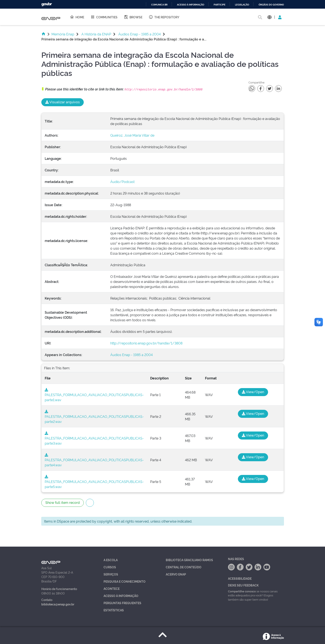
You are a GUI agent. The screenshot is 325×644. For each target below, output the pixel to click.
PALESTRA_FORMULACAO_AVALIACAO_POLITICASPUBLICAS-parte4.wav (94, 460)
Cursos (110, 567)
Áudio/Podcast (122, 182)
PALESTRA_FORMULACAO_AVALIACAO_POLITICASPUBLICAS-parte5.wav (94, 482)
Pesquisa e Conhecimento (125, 581)
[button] (269, 17)
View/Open (253, 392)
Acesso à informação (191, 5)
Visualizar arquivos (63, 102)
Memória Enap (63, 34)
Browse (133, 17)
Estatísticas (114, 610)
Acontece (112, 588)
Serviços (111, 574)
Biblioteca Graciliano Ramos (189, 560)
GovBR (47, 4)
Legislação (242, 5)
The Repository (164, 17)
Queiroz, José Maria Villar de (132, 135)
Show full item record (63, 502)
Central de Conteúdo (184, 567)
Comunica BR (159, 5)
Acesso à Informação (121, 596)
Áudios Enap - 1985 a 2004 (140, 34)
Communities (104, 17)
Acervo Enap (176, 574)
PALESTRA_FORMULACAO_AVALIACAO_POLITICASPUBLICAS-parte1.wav (94, 395)
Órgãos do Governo (271, 5)
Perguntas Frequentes (122, 603)
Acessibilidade (240, 578)
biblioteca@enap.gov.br (58, 604)
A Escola (111, 560)
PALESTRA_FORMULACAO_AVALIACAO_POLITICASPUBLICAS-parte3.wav (94, 438)
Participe (220, 5)
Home (77, 17)
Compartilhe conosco (242, 591)
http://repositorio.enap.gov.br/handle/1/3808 (146, 343)
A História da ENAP (96, 34)
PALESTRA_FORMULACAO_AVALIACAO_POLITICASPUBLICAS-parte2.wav (94, 417)
